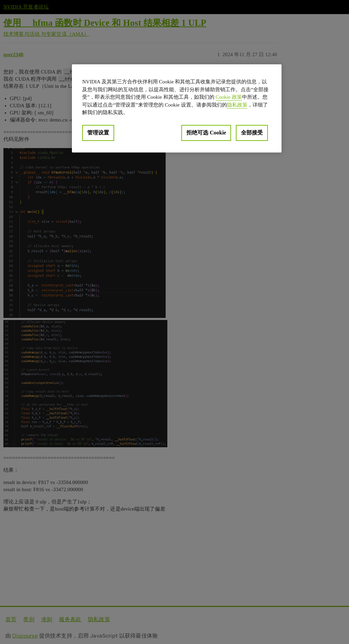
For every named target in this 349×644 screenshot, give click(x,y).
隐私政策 (237, 105)
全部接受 (252, 133)
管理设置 (98, 133)
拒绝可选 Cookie (206, 133)
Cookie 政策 (229, 97)
